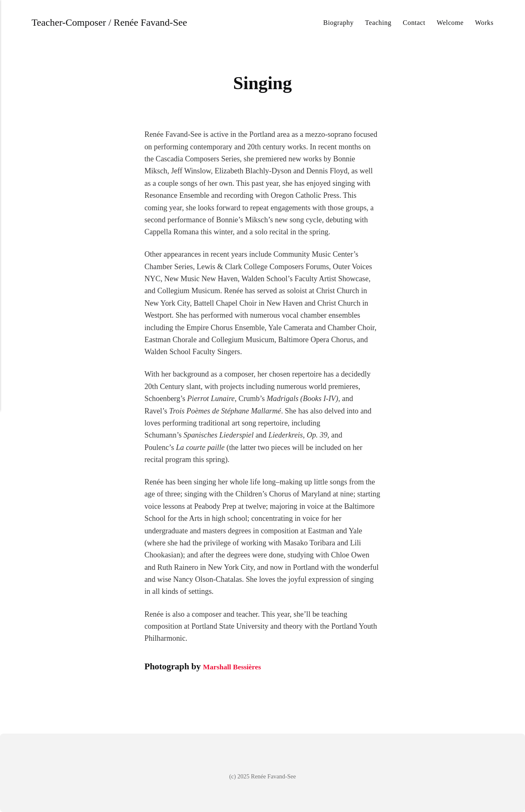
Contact (414, 23)
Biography (338, 23)
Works (484, 23)
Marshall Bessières (238, 666)
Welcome (450, 23)
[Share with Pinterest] (160, 693)
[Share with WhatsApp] (181, 693)
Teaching (378, 23)
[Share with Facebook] (150, 693)
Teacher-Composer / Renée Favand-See (117, 23)
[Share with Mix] (171, 693)
